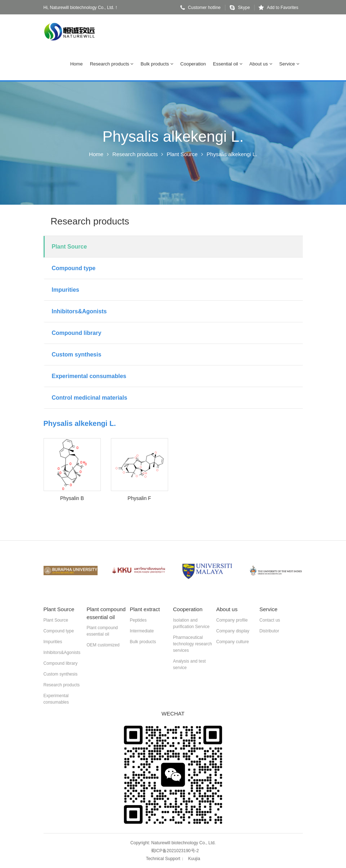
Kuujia (194, 859)
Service (289, 64)
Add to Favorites (278, 8)
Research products (112, 64)
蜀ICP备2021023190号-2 (175, 851)
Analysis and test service (190, 664)
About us (261, 64)
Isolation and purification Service (191, 623)
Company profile (232, 620)
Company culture (233, 642)
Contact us (270, 620)
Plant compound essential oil (102, 631)
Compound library (77, 333)
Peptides (138, 620)
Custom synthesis (77, 355)
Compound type (74, 268)
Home (77, 64)
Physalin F (139, 498)
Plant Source (182, 154)
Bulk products (157, 64)
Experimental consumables (89, 376)
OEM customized (103, 645)
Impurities (66, 290)
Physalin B (72, 498)
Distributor (269, 631)
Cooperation (193, 64)
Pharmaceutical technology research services (193, 644)
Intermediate (142, 631)
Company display (233, 631)
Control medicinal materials (90, 398)
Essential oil (228, 64)
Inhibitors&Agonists (79, 311)
